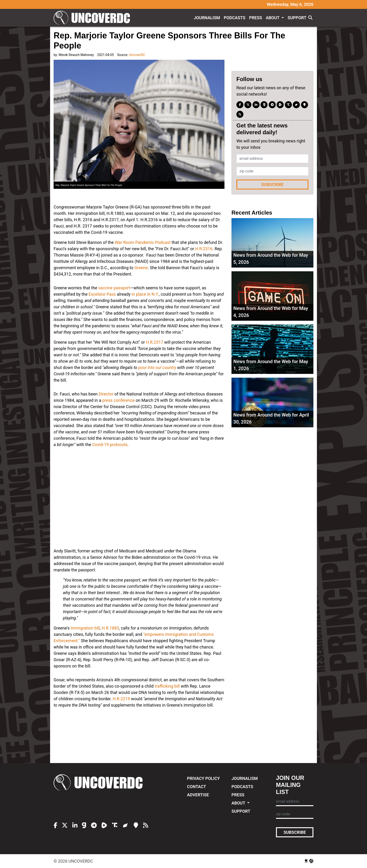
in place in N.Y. (145, 294)
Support (297, 18)
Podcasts (235, 18)
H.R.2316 (204, 249)
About (273, 18)
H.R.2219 (121, 699)
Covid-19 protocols (110, 445)
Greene (141, 268)
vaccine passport (114, 288)
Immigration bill (85, 628)
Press (255, 18)
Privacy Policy (203, 778)
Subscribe (272, 184)
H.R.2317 (154, 342)
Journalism (207, 18)
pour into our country (157, 367)
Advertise (198, 795)
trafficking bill (167, 686)
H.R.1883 (110, 628)
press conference (118, 400)
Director (106, 394)
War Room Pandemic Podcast (143, 242)
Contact (196, 787)
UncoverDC (93, 18)
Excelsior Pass (103, 294)
